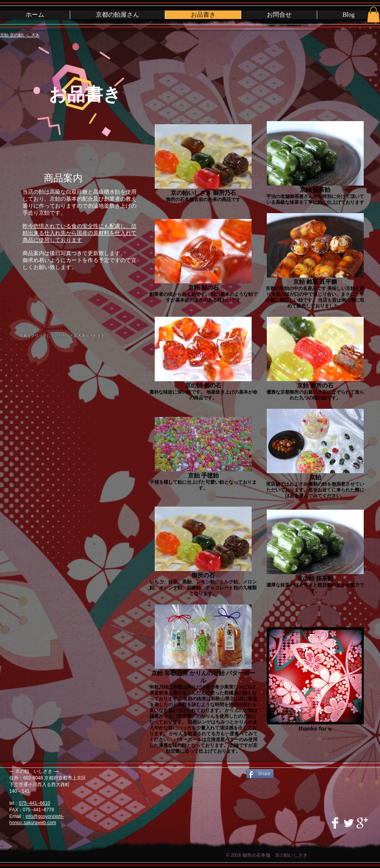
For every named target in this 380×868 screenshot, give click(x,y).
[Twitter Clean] (349, 823)
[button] (373, 15)
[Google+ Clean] (362, 823)
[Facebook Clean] (335, 823)
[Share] (260, 774)
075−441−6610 (35, 803)
